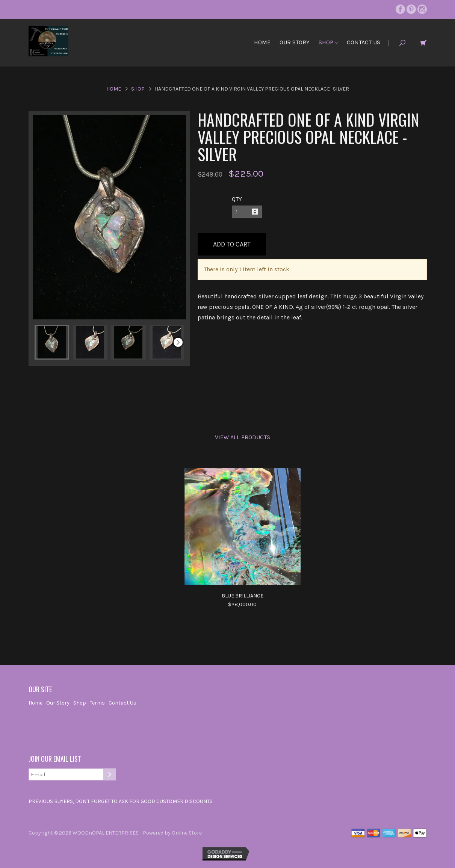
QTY (237, 199)
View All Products (243, 437)
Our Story (295, 42)
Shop (328, 42)
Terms (97, 703)
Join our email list (55, 759)
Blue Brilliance (243, 596)
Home (262, 42)
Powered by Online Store (172, 833)
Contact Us (364, 42)
